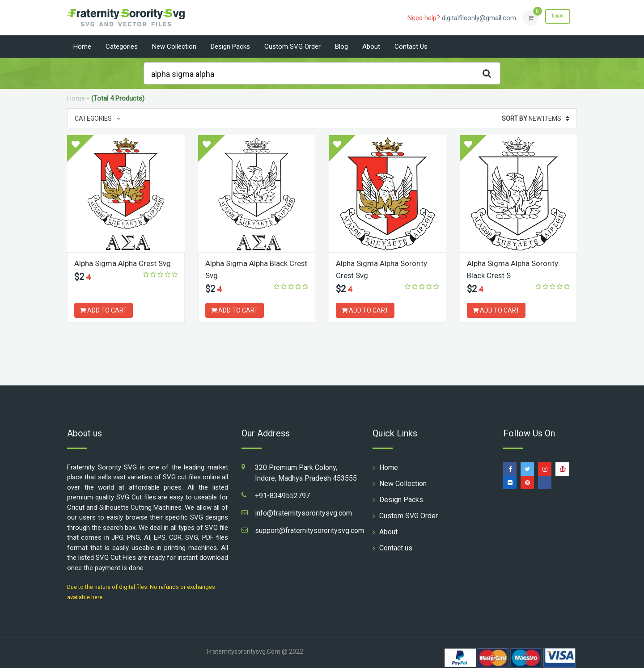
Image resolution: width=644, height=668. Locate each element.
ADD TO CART (104, 310)
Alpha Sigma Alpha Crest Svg (125, 263)
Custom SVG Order (292, 47)
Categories (122, 47)
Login (554, 17)
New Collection (174, 47)
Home (82, 47)
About (371, 47)
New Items (536, 118)
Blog (341, 47)
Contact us (411, 47)
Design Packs (230, 47)
